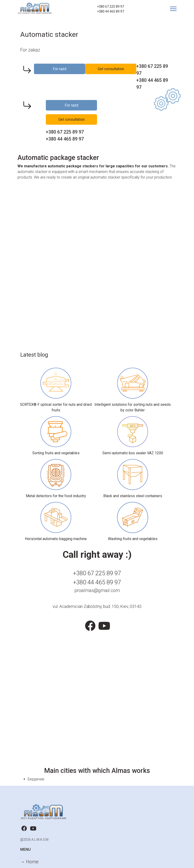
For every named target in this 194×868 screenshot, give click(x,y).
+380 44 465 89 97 (110, 11)
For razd (60, 69)
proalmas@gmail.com (97, 590)
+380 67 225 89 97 (110, 7)
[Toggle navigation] (171, 9)
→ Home (29, 862)
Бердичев (36, 779)
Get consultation (111, 69)
